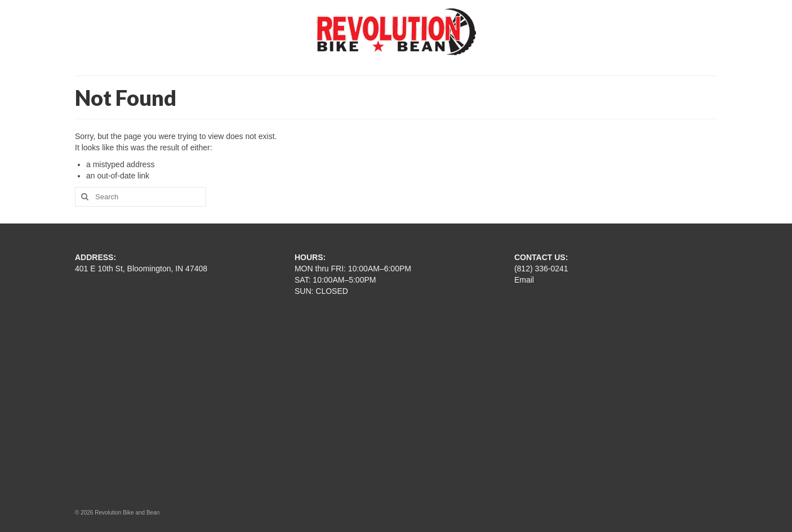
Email (524, 280)
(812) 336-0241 (541, 269)
